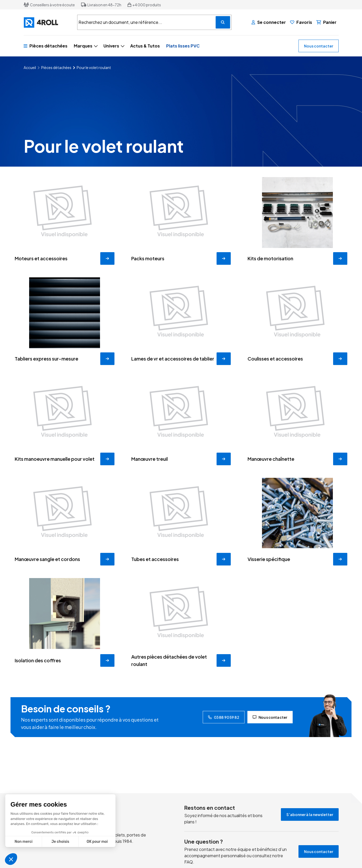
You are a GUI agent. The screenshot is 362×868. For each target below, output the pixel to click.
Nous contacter (319, 46)
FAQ (189, 862)
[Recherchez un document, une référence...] (223, 22)
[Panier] (326, 22)
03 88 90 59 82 (224, 717)
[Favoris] (301, 22)
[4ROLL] (47, 22)
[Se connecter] (269, 22)
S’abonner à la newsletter (310, 814)
